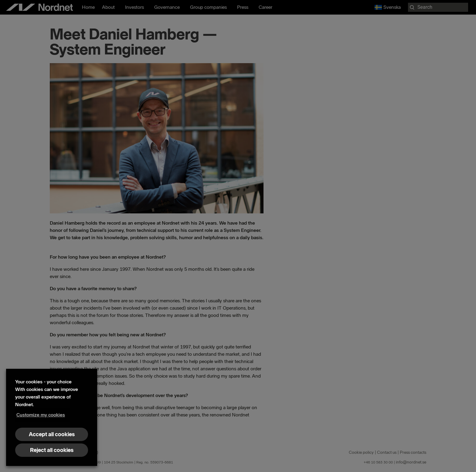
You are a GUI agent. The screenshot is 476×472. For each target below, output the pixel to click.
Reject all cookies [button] (52, 450)
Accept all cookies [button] (52, 434)
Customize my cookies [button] (41, 415)
